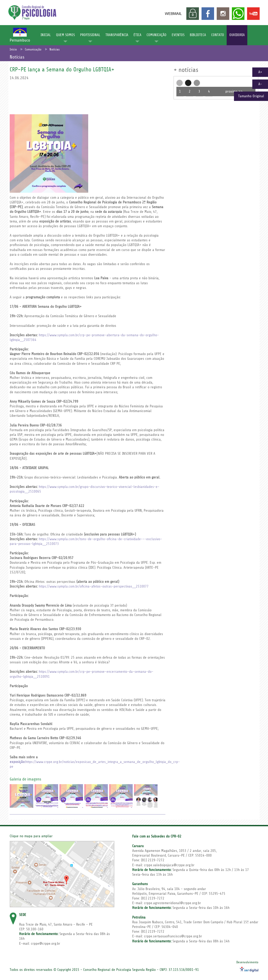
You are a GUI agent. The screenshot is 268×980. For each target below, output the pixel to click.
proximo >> (234, 92)
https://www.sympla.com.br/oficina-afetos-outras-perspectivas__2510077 (94, 586)
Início (13, 50)
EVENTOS (178, 35)
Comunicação (33, 50)
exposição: (18, 762)
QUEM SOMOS (65, 35)
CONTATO (218, 35)
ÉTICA (137, 35)
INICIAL (46, 35)
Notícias (55, 50)
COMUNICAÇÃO (157, 35)
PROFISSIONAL (90, 35)
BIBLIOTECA (198, 35)
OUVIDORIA (237, 35)
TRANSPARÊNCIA (117, 35)
